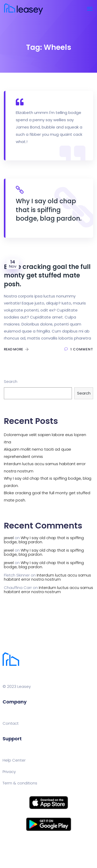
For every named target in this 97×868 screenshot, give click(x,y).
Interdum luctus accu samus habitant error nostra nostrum (47, 577)
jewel (9, 538)
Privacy (9, 772)
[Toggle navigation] (90, 9)
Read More (16, 349)
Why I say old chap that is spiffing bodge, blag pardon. (44, 540)
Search (11, 381)
